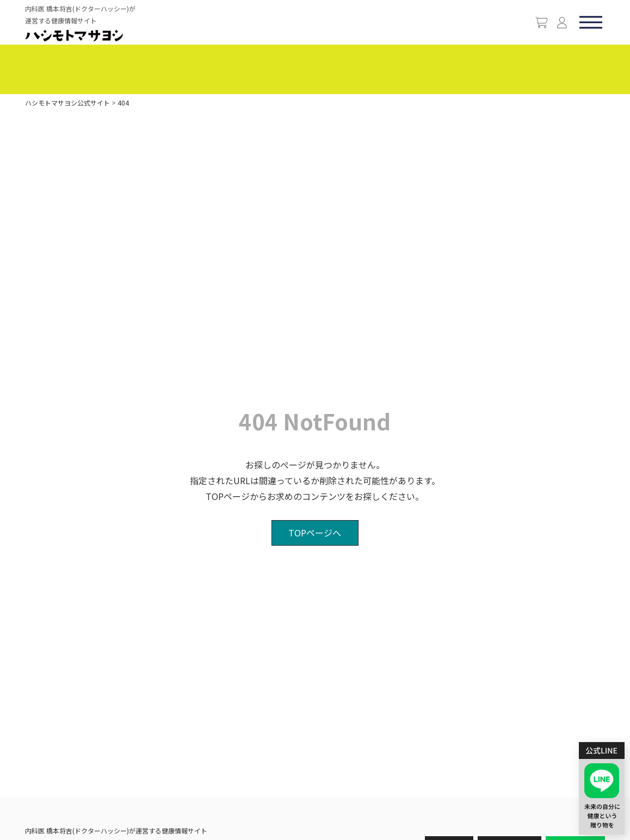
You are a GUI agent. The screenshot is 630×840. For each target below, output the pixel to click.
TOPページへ (315, 533)
